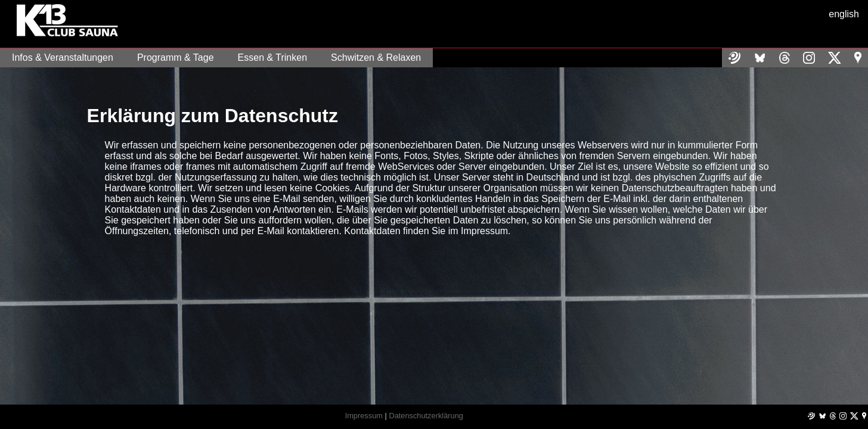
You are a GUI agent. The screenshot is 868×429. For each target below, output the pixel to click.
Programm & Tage (176, 57)
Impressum (364, 416)
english (844, 14)
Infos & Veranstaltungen (63, 57)
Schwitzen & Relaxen (376, 57)
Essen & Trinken (273, 57)
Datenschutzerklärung (426, 416)
